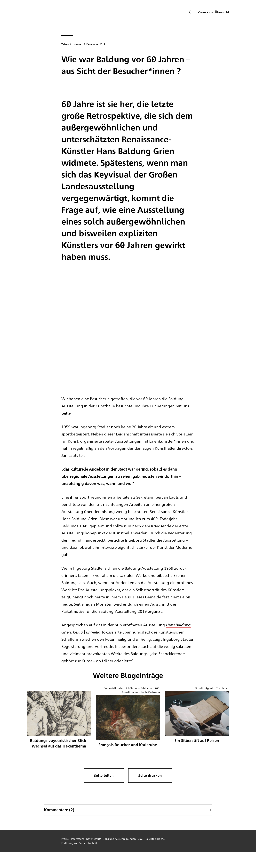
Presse (65, 839)
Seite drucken (150, 775)
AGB (141, 839)
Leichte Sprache (155, 839)
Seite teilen (104, 775)
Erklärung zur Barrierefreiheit (79, 843)
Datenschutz (94, 839)
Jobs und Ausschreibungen (120, 839)
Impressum (77, 839)
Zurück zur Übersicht (214, 12)
